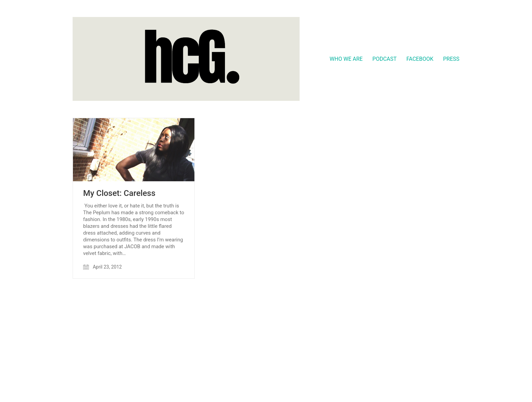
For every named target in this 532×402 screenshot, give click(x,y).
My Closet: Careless (119, 193)
